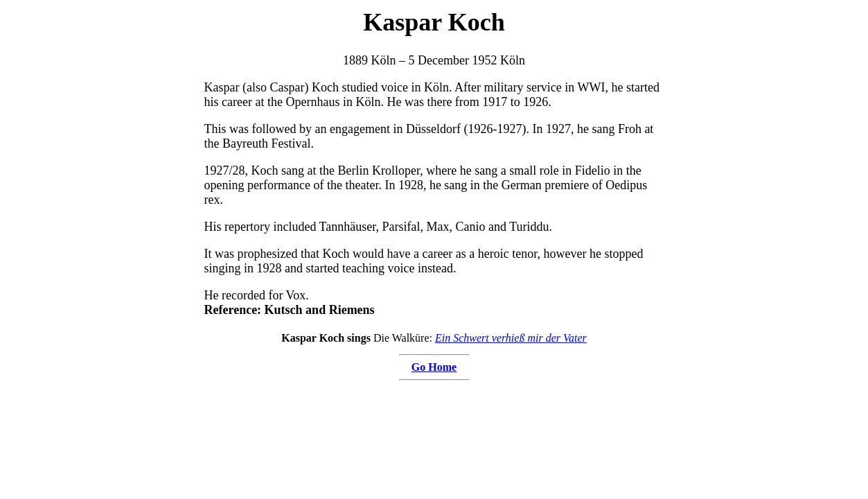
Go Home (434, 367)
